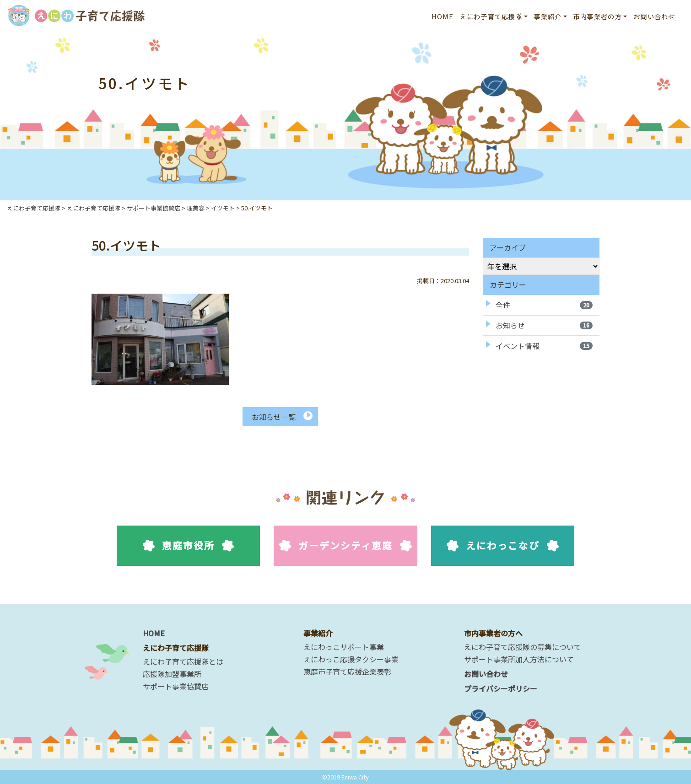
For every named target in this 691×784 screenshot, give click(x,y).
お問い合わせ (654, 16)
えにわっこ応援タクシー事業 (351, 659)
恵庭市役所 (188, 545)
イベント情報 (544, 346)
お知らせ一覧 (274, 417)
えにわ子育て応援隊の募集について (523, 647)
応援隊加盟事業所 (172, 674)
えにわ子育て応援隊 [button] (491, 16)
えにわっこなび (503, 545)
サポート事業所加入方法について (519, 659)
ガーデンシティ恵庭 (346, 545)
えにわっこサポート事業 (344, 647)
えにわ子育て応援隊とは (183, 661)
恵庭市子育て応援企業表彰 (347, 671)
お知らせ (544, 325)
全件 (544, 305)
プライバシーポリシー (501, 688)
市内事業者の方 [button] (598, 16)
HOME (443, 16)
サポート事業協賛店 (176, 686)
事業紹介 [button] (548, 16)
